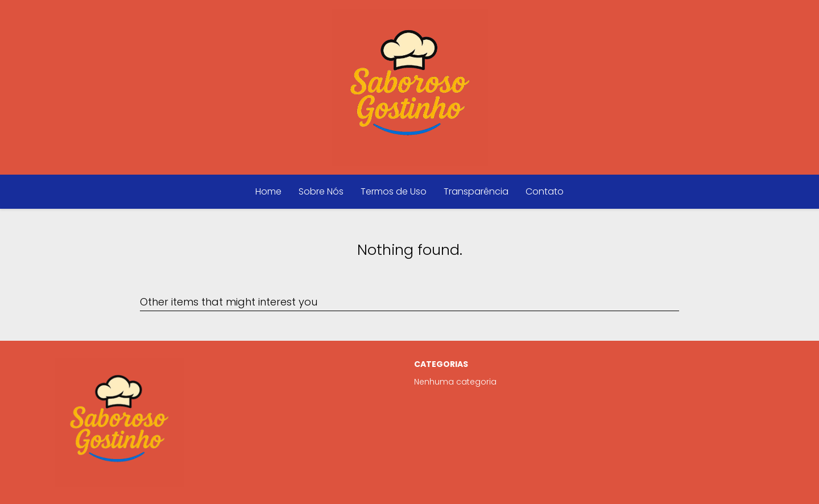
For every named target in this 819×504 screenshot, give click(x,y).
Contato (545, 191)
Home (268, 191)
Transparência (476, 191)
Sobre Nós (321, 191)
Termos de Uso (394, 191)
